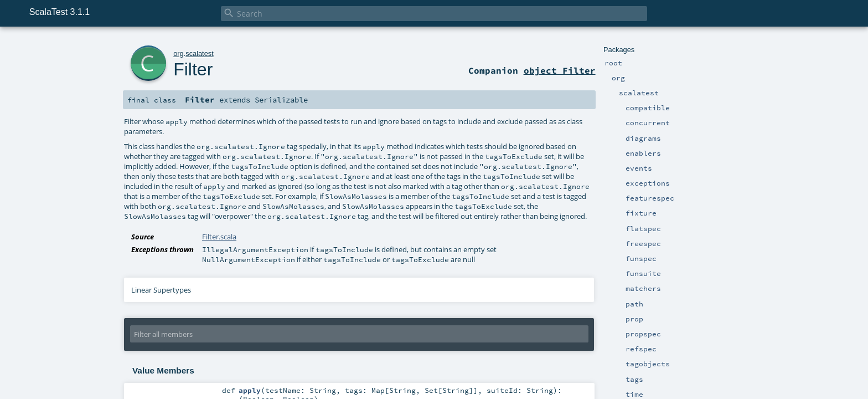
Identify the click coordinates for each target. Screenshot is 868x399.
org (179, 53)
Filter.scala (219, 237)
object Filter (560, 70)
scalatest (200, 53)
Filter (193, 69)
